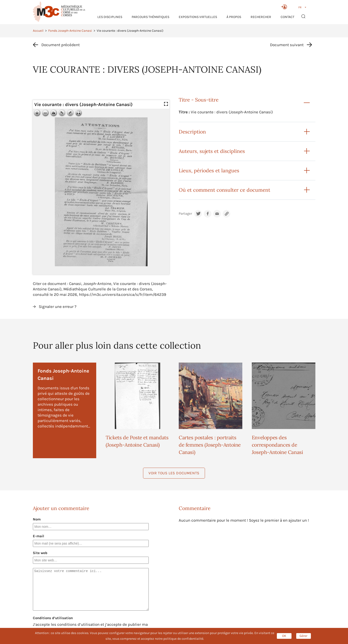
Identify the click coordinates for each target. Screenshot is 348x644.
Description (192, 132)
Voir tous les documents (174, 473)
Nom (37, 519)
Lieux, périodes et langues (209, 171)
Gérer (303, 636)
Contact (287, 17)
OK (284, 636)
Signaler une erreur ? (58, 306)
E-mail (39, 536)
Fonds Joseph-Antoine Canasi (70, 31)
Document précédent (61, 45)
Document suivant (287, 45)
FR (300, 7)
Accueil (38, 31)
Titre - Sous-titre (199, 100)
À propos (234, 17)
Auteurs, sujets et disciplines (212, 151)
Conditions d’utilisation (53, 618)
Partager (185, 214)
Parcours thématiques (150, 17)
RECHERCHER (261, 17)
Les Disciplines (110, 17)
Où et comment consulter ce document (224, 190)
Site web (40, 553)
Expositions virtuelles (198, 17)
